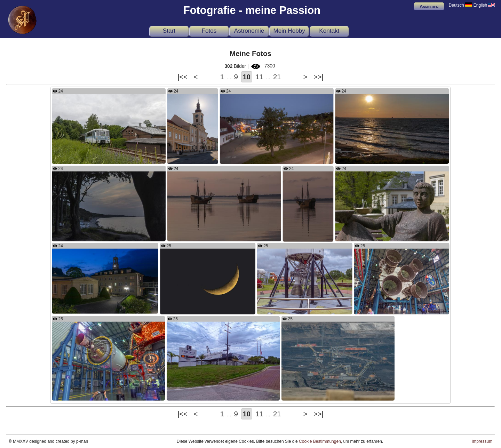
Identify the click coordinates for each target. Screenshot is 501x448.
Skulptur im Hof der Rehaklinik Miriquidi (378, 233)
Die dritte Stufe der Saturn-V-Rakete (90, 393)
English (484, 5)
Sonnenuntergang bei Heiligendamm (375, 156)
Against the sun (186, 156)
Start (169, 31)
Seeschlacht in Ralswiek (194, 233)
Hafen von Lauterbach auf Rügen (255, 156)
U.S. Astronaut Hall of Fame (197, 393)
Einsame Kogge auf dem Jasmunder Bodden (308, 234)
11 (259, 77)
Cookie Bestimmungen (320, 441)
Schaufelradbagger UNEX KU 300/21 (320, 393)
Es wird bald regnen (74, 233)
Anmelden (429, 6)
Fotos (209, 31)
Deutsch (460, 5)
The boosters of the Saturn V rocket (392, 306)
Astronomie (249, 31)
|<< (182, 77)
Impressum (482, 441)
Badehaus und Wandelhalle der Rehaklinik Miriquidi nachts (105, 306)
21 (277, 77)
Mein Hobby (289, 31)
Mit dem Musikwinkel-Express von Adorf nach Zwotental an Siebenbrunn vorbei (109, 156)
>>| (319, 77)
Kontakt (329, 31)
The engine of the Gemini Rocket (292, 306)
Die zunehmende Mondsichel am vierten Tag (207, 306)
